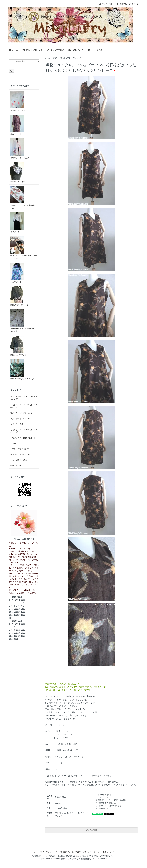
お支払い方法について (20, 449)
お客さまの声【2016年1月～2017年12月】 (24, 398)
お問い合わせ (76, 50)
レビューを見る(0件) (104, 795)
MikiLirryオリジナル (18, 346)
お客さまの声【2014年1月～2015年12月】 (24, 406)
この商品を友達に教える (106, 803)
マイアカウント (107, 4)
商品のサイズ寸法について (21, 413)
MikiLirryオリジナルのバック (22, 370)
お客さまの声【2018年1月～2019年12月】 (24, 431)
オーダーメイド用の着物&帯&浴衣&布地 (24, 321)
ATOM (18, 466)
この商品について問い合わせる (108, 806)
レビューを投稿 (102, 797)
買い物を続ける (102, 808)
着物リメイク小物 (18, 172)
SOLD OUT (91, 830)
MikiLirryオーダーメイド (20, 296)
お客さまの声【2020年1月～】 (23, 438)
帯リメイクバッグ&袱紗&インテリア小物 (24, 248)
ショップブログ (55, 50)
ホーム (13, 50)
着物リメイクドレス (19, 101)
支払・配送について (32, 50)
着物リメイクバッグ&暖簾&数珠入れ (24, 197)
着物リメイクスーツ (19, 125)
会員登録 (122, 4)
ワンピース (77, 58)
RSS (12, 466)
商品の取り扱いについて (21, 419)
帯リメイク (17, 223)
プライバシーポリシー (92, 852)
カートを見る (95, 50)
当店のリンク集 (17, 424)
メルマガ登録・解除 (19, 460)
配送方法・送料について (21, 455)
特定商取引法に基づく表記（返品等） (111, 800)
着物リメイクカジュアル (62, 58)
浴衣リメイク (17, 273)
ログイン (134, 4)
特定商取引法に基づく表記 (70, 852)
